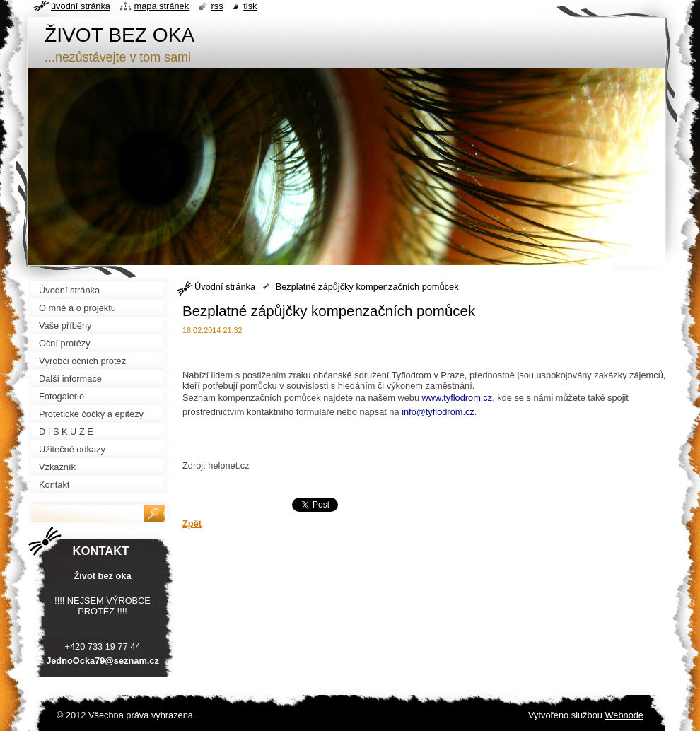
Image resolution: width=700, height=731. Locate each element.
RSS (217, 6)
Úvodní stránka (225, 287)
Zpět (192, 524)
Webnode (624, 715)
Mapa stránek (162, 6)
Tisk (250, 6)
